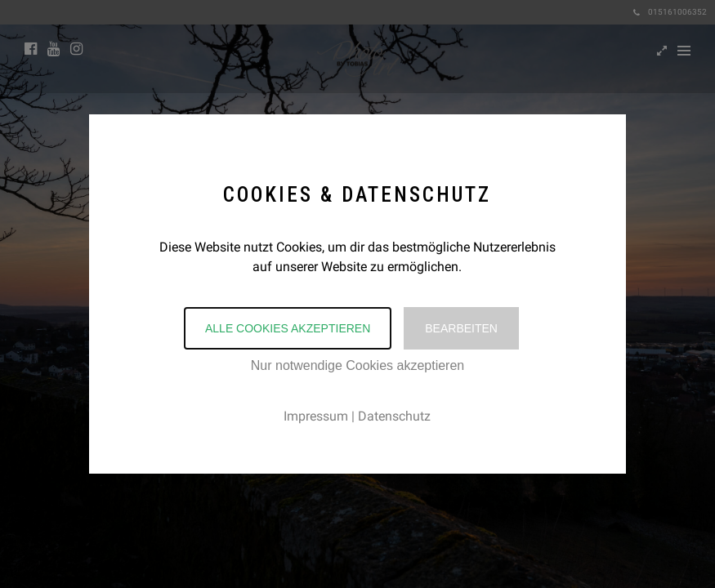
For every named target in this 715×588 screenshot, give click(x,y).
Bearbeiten (461, 328)
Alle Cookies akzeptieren (288, 328)
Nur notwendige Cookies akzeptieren (357, 365)
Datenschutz (394, 416)
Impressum (316, 416)
